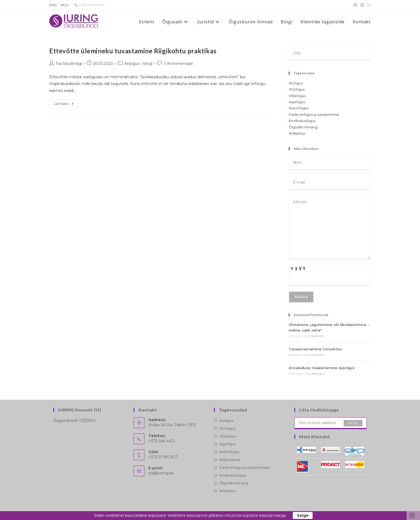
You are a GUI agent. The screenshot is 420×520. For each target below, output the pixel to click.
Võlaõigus (297, 96)
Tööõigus (297, 89)
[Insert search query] (330, 54)
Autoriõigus (299, 108)
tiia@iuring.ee (161, 473)
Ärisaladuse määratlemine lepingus (322, 368)
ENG (53, 5)
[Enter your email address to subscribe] (331, 423)
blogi (148, 64)
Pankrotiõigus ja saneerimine (314, 114)
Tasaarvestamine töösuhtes (315, 349)
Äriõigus (132, 64)
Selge (303, 515)
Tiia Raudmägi (69, 64)
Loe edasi (66, 105)
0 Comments (315, 336)
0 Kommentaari (178, 64)
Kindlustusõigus (302, 121)
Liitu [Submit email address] (353, 423)
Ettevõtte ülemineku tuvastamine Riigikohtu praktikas (133, 51)
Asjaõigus (297, 102)
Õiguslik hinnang (303, 127)
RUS (65, 5)
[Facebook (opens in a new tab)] (355, 5)
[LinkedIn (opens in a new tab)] (362, 5)
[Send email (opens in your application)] (368, 5)
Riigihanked (230, 460)
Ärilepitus (297, 133)
